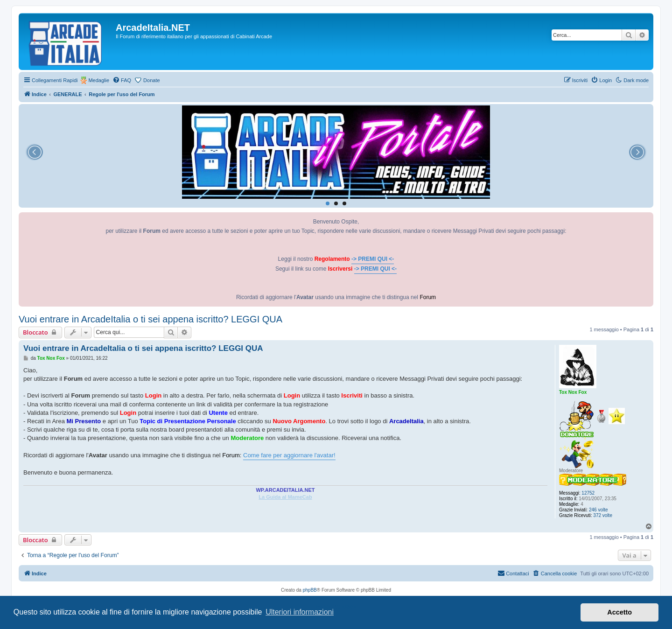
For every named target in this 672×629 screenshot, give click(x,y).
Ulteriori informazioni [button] (300, 612)
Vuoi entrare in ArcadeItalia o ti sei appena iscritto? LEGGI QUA (150, 319)
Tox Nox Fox (573, 392)
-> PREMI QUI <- (373, 259)
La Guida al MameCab (285, 497)
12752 (588, 493)
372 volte (603, 515)
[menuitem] (122, 80)
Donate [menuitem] (151, 80)
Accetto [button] (619, 612)
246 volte (598, 510)
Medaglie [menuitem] (99, 80)
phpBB (310, 590)
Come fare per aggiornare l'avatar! (289, 455)
